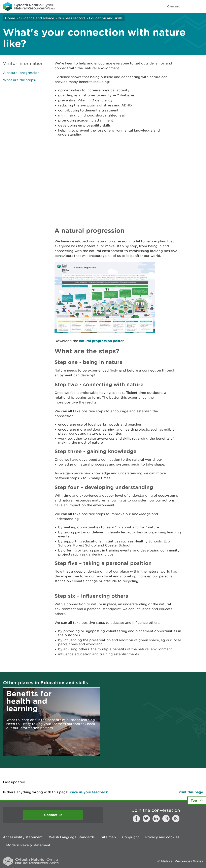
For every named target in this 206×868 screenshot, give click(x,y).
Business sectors (72, 18)
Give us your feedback (89, 792)
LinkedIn (156, 819)
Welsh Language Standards (72, 837)
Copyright (131, 837)
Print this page (191, 792)
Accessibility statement (23, 837)
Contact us (53, 815)
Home (10, 18)
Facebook (136, 819)
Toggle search (189, 6)
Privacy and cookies (162, 837)
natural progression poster (101, 341)
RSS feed (176, 819)
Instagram (166, 819)
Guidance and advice (36, 18)
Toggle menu (200, 6)
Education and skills (106, 18)
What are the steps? (20, 80)
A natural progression (21, 73)
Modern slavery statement (28, 845)
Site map (108, 837)
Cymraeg (174, 6)
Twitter (146, 819)
